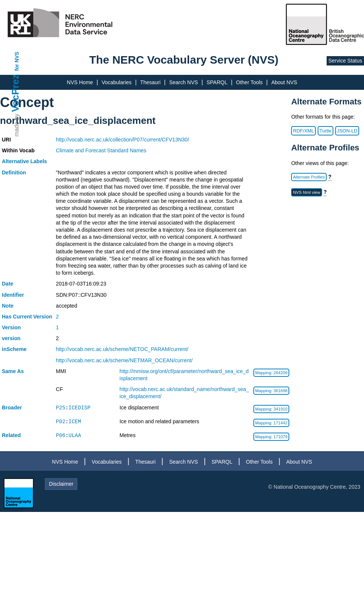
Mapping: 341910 (271, 409)
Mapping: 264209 (271, 373)
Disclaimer (61, 484)
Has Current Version (27, 317)
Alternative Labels (24, 161)
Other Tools (249, 82)
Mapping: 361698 (271, 391)
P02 (61, 422)
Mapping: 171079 (271, 437)
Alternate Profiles (309, 177)
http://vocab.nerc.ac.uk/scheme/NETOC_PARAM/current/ (122, 349)
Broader (12, 408)
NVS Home (80, 82)
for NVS (17, 61)
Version (11, 327)
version (11, 338)
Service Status (345, 61)
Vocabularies (117, 82)
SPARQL (217, 82)
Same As (13, 371)
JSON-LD (347, 131)
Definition (14, 173)
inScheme (14, 349)
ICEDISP (79, 408)
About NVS (284, 82)
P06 (61, 435)
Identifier (13, 295)
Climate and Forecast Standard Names (101, 150)
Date (7, 284)
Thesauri (150, 82)
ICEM (75, 422)
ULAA (75, 435)
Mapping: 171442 (271, 423)
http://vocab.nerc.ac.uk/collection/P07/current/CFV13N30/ (123, 140)
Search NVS (184, 82)
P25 (61, 408)
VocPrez (15, 93)
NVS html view (307, 192)
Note (8, 306)
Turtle (326, 131)
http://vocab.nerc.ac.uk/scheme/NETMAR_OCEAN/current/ (124, 360)
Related (11, 435)
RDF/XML (303, 131)
